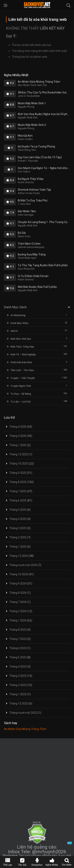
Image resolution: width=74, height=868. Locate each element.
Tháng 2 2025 (18, 537)
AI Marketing (18, 315)
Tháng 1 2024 (18, 620)
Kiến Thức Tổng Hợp (22, 347)
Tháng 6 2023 (18, 648)
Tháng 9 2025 (18, 473)
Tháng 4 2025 (18, 519)
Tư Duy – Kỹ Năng (21, 394)
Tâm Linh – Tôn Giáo (22, 370)
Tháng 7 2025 (18, 491)
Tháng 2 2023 (18, 685)
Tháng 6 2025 (18, 500)
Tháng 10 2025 (19, 464)
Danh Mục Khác (20, 323)
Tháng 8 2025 (18, 482)
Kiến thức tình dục (21, 339)
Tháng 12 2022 (19, 703)
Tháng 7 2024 (18, 602)
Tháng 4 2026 (18, 427)
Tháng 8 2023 (18, 630)
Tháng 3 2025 (18, 528)
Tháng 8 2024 (18, 593)
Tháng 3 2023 (18, 676)
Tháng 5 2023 (18, 657)
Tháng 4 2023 (18, 667)
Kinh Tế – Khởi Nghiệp (23, 354)
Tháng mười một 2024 (23, 565)
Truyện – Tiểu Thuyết (22, 378)
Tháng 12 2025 (19, 454)
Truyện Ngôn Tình (21, 386)
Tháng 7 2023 (18, 639)
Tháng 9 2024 (18, 584)
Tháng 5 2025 (18, 510)
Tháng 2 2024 (18, 611)
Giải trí (14, 331)
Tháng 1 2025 (18, 547)
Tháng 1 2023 (18, 694)
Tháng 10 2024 (19, 574)
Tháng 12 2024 (19, 556)
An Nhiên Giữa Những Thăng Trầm (25, 729)
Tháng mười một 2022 (23, 713)
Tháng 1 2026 (18, 445)
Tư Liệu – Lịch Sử (21, 402)
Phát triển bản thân (21, 362)
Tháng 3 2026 (18, 436)
